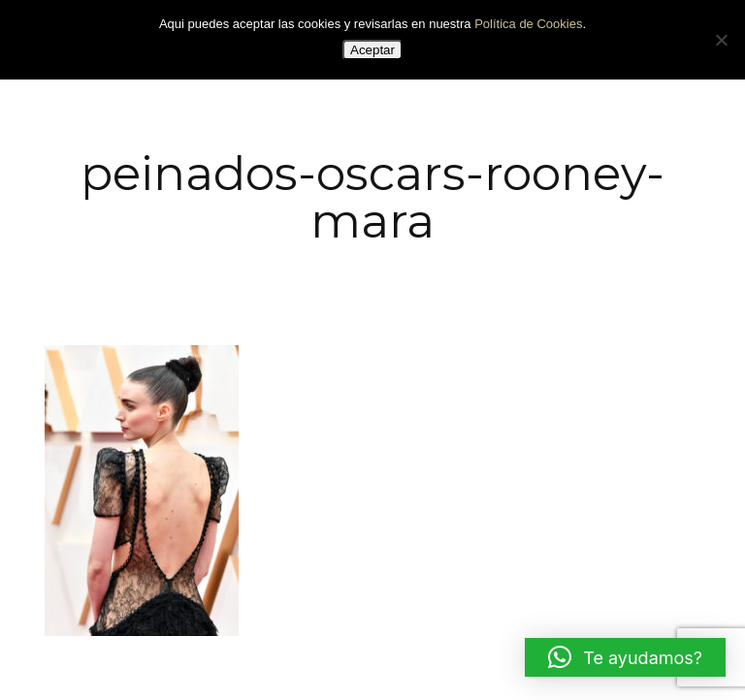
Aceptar (372, 50)
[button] (625, 657)
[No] (721, 40)
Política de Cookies (528, 24)
